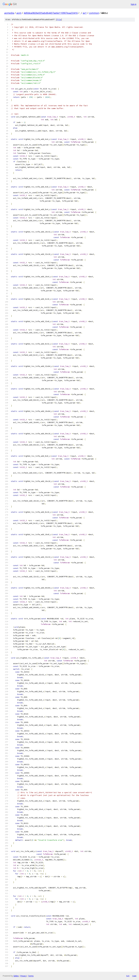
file (59, 20)
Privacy (23, 976)
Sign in (134, 4)
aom (19, 13)
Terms (31, 976)
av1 (85, 13)
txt (128, 976)
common (94, 13)
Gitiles (16, 976)
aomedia (9, 13)
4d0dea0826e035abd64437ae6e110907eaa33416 (51, 13)
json (134, 976)
